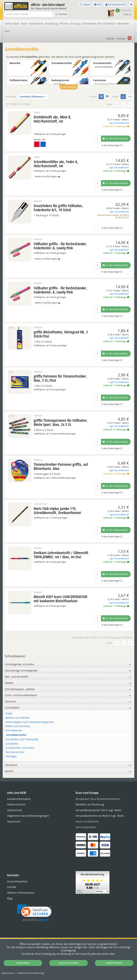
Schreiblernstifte (16, 735)
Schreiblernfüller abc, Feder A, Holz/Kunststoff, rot (56, 164)
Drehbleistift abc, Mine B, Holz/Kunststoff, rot (53, 119)
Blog (10, 898)
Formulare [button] (68, 765)
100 (130, 97)
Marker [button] (68, 683)
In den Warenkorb (115, 139)
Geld (7, 31)
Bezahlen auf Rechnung (90, 804)
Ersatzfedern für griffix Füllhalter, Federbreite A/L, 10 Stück (58, 208)
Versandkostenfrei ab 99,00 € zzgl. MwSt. (100, 816)
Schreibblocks (14, 731)
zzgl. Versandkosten (119, 123)
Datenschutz (31, 973)
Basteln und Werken (17, 718)
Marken (111, 39)
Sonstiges (11, 757)
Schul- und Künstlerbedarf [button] (68, 695)
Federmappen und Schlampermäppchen (30, 722)
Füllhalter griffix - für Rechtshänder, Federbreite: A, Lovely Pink (60, 246)
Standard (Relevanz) (33, 96)
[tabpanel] (68, 778)
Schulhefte (12, 744)
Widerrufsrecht (16, 804)
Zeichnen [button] (68, 701)
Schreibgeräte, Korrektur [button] (68, 664)
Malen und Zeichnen (18, 726)
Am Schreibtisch (107, 24)
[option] (68, 76)
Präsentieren (36, 24)
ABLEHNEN (23, 963)
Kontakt (12, 887)
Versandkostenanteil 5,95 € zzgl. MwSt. (99, 810)
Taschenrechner (15, 752)
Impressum (8, 973)
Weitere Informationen (21, 893)
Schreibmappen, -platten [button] (68, 689)
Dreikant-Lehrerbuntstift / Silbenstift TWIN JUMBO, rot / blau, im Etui (61, 555)
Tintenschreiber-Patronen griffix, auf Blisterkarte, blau (61, 466)
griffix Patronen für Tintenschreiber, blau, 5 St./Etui (60, 378)
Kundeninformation (19, 799)
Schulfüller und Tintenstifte (22, 740)
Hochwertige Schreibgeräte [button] (68, 670)
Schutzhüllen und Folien (20, 748)
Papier (24, 24)
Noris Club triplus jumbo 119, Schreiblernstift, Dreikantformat (57, 511)
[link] (34, 913)
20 (124, 96)
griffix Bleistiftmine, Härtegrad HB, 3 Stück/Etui (61, 334)
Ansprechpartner (17, 881)
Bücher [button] (68, 771)
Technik (64, 24)
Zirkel (9, 714)
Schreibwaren (89, 24)
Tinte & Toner (12, 24)
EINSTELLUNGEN (69, 963)
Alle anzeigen (69, 87)
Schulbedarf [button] (68, 707)
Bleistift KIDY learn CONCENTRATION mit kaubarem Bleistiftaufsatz (60, 599)
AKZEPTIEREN (114, 963)
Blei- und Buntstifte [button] (68, 677)
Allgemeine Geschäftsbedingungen (28, 816)
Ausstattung (51, 24)
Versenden (123, 24)
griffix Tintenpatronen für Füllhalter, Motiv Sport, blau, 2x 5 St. (61, 422)
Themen (121, 39)
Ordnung (74, 24)
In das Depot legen (112, 145)
